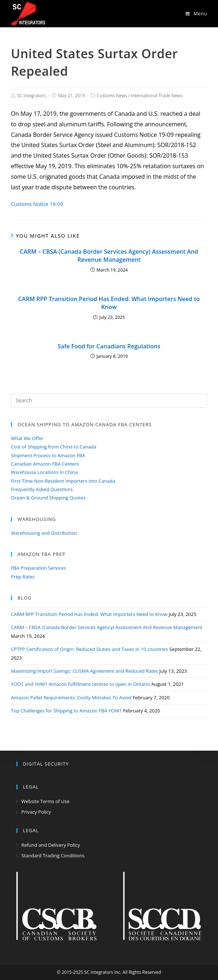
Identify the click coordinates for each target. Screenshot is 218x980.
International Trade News (157, 96)
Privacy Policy (36, 812)
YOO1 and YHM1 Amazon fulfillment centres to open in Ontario (81, 684)
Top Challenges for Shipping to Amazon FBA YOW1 (66, 711)
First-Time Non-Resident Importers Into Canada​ (63, 481)
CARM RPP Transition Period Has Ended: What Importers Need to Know (109, 303)
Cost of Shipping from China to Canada (54, 447)
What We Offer (27, 438)
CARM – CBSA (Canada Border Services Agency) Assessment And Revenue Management (109, 256)
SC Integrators (32, 96)
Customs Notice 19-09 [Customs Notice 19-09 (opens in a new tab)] (37, 204)
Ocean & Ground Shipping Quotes (48, 498)
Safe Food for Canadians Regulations (109, 346)
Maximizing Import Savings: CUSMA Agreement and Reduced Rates (85, 671)
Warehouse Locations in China (44, 472)
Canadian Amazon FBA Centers (45, 464)
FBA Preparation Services (38, 568)
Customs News (112, 96)
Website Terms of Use (46, 801)
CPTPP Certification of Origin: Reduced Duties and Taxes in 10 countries (89, 649)
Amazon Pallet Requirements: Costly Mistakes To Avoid (71, 698)
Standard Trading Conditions (53, 855)
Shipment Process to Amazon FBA (48, 455)
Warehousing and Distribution (44, 533)
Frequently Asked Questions (42, 489)
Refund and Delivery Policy (51, 845)
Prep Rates (23, 577)
